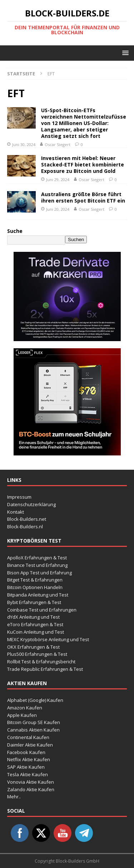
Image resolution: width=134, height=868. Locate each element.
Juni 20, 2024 (58, 209)
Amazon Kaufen (25, 708)
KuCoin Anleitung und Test (36, 632)
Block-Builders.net (27, 519)
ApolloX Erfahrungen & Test (37, 558)
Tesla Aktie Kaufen (28, 774)
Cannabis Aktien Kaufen (33, 730)
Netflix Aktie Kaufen (29, 759)
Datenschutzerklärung (31, 504)
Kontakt (16, 512)
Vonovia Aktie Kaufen (31, 782)
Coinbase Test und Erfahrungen (42, 610)
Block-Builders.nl (25, 527)
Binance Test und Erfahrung (37, 565)
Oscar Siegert (58, 144)
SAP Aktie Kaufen (26, 767)
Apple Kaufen (22, 715)
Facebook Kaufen (26, 752)
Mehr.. (14, 797)
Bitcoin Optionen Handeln (35, 587)
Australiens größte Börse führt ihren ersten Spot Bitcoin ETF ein (83, 197)
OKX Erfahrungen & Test (33, 647)
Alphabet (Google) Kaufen (35, 700)
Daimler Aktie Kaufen (30, 745)
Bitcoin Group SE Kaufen (34, 722)
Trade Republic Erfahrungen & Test (45, 669)
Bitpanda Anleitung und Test (38, 595)
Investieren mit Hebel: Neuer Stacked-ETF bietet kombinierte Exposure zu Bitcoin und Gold (83, 164)
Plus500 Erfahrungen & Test (37, 654)
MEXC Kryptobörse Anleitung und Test (48, 639)
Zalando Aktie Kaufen (31, 789)
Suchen (76, 240)
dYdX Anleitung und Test (33, 617)
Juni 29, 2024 (58, 179)
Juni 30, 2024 (24, 144)
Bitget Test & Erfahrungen (35, 580)
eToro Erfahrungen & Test (35, 624)
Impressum (19, 497)
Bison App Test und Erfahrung (39, 573)
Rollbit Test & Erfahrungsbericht (41, 662)
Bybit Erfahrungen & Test (34, 602)
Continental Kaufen (28, 737)
